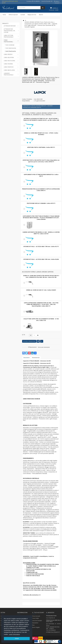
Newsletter (35, 623)
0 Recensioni (32, 347)
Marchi (41, 15)
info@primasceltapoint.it (53, 632)
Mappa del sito (32, 15)
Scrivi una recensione (44, 347)
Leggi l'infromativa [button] (14, 634)
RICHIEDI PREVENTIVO (29, 341)
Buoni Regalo (36, 627)
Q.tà (24, 335)
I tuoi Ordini (36, 618)
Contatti (23, 15)
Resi (33, 625)
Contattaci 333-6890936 (33, 1)
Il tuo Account (36, 616)
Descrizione (26, 358)
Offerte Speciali (13, 15)
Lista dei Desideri (37, 621)
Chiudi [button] (17, 639)
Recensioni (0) (36, 358)
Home (4, 15)
